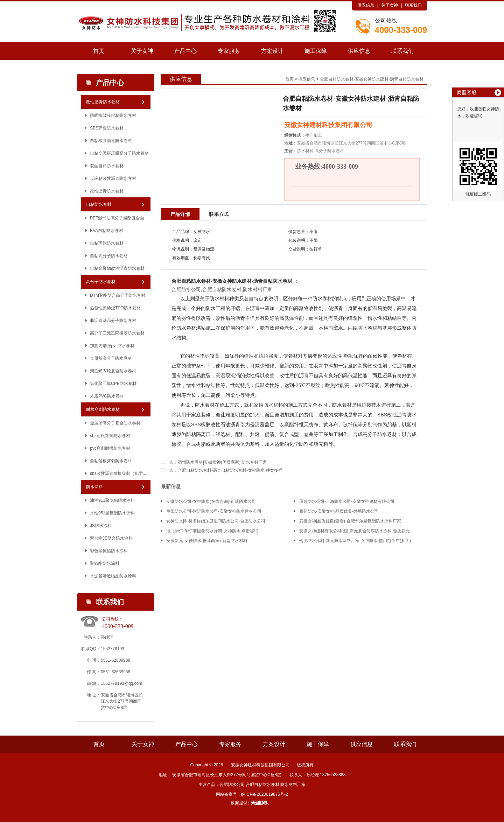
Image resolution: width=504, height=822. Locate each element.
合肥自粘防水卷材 (191, 281)
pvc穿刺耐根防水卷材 (110, 448)
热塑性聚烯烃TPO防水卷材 (115, 308)
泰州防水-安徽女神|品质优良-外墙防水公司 (339, 511)
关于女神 (390, 5)
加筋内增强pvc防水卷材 (112, 346)
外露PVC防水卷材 (107, 396)
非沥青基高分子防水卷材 (113, 321)
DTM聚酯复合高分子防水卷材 (118, 295)
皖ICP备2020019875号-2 (264, 794)
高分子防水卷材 (101, 282)
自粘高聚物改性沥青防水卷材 (117, 268)
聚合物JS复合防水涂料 (111, 538)
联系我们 (413, 5)
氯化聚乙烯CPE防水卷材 (113, 384)
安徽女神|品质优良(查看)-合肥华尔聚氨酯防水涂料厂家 (350, 521)
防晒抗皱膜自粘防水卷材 (113, 115)
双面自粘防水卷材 (107, 166)
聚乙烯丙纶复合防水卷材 (113, 371)
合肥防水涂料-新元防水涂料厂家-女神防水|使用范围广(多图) (355, 541)
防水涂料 (94, 487)
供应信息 (366, 5)
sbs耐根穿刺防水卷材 (110, 436)
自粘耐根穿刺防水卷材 (111, 461)
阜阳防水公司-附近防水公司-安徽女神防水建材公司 (214, 511)
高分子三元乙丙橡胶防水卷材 (117, 333)
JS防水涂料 (101, 526)
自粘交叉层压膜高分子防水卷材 (119, 153)
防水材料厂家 (258, 289)
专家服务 (229, 51)
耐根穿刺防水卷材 (103, 409)
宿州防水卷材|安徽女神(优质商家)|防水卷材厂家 (222, 462)
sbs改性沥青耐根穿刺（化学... (118, 473)
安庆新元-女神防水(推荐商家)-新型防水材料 (207, 541)
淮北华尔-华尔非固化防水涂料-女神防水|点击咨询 (212, 531)
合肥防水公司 (186, 289)
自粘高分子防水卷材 (109, 256)
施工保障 (316, 51)
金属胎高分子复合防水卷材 (115, 423)
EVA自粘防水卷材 (107, 231)
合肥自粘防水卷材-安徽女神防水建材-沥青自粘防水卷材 (372, 79)
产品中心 (185, 51)
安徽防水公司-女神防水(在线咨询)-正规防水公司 (211, 501)
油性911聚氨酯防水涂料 (112, 500)
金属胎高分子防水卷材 (111, 358)
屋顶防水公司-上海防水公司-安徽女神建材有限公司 (347, 501)
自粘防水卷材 (99, 204)
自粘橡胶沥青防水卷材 (111, 141)
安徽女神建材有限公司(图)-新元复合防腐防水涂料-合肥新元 (355, 531)
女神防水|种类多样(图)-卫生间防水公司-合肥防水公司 (216, 521)
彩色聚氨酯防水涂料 (109, 551)
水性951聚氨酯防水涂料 (112, 513)
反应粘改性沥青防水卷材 (113, 178)
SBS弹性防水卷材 (107, 128)
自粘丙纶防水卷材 (107, 243)
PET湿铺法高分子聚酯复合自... (119, 218)
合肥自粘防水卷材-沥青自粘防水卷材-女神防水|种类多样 (230, 470)
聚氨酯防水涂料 (105, 563)
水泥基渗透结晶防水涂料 (113, 576)
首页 (99, 51)
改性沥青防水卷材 (103, 102)
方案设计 (272, 51)
